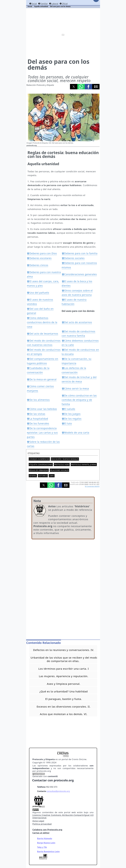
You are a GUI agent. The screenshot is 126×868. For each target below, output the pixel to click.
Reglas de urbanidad (39, 470)
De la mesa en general (43, 379)
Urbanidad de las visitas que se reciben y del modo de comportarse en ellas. (64, 659)
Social (34, 4)
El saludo (70, 409)
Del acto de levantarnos (44, 334)
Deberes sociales (74, 258)
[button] (74, 87)
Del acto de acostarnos (78, 322)
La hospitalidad (39, 419)
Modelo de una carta (77, 433)
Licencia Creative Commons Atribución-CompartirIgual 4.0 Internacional (63, 816)
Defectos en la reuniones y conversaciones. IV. (64, 650)
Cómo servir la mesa (77, 389)
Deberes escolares (41, 258)
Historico (43, 476)
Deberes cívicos (39, 265)
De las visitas (37, 414)
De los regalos (73, 419)
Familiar (44, 4)
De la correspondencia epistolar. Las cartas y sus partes (42, 433)
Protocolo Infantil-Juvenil (84, 465)
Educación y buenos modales (65, 459)
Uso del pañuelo (39, 293)
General (33, 476)
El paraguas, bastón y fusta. (64, 699)
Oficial (65, 4)
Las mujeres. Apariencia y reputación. (64, 676)
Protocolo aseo (62, 465)
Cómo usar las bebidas (43, 409)
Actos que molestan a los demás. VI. (64, 714)
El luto (68, 423)
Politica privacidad (42, 824)
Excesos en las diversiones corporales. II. (64, 707)
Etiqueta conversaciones (41, 465)
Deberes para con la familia (81, 253)
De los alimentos (40, 400)
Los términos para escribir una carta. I (64, 669)
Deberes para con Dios (43, 253)
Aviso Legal (38, 821)
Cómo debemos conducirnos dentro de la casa (42, 322)
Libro (52, 476)
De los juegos (72, 414)
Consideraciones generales (81, 274)
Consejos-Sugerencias (39, 459)
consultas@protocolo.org (58, 791)
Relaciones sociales (59, 470)
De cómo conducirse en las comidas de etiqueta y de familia (79, 400)
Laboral (55, 4)
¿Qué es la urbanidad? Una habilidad (64, 691)
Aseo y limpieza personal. (64, 684)
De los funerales (39, 423)
